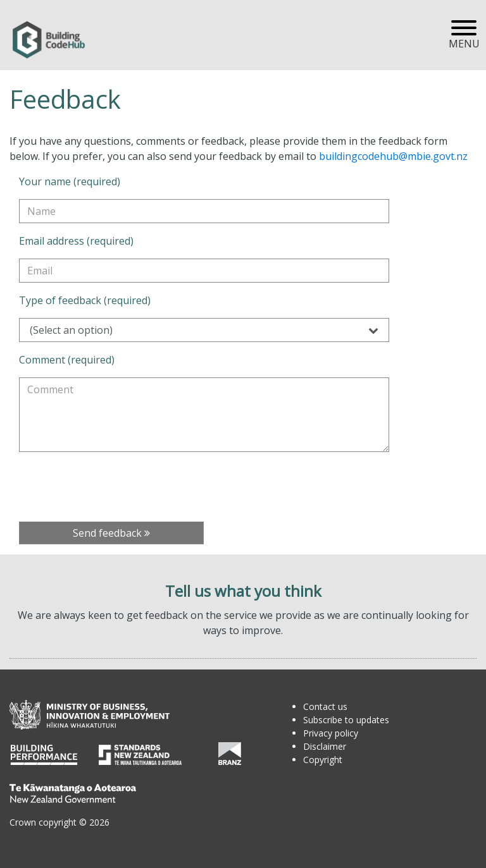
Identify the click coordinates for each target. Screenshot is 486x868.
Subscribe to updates (346, 720)
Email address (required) (76, 241)
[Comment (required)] (204, 415)
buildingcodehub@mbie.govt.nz (393, 156)
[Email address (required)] (204, 271)
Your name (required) (70, 181)
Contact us (325, 706)
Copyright (323, 760)
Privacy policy (331, 733)
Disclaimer (325, 746)
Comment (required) (67, 360)
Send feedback (111, 533)
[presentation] (115, 487)
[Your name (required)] (204, 211)
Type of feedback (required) (85, 300)
